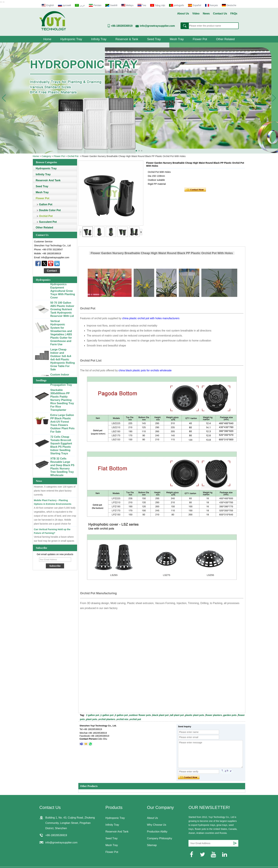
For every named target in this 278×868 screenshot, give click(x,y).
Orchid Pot (73, 156)
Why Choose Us (157, 825)
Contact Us (220, 14)
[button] (136, 151)
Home (47, 39)
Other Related (225, 39)
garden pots (230, 715)
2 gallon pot (93, 715)
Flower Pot (200, 39)
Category (46, 156)
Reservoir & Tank (127, 39)
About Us (183, 14)
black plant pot (161, 715)
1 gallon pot (107, 715)
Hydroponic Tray (71, 39)
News (206, 14)
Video (196, 14)
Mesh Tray (177, 39)
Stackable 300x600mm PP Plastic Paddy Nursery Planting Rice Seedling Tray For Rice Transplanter (62, 402)
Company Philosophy (160, 838)
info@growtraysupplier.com (157, 26)
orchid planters (107, 719)
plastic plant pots (195, 715)
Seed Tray (154, 39)
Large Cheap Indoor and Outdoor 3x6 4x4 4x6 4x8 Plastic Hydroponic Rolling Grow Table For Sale (63, 361)
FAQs (234, 14)
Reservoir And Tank (48, 180)
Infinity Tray (99, 39)
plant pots (92, 719)
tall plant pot (177, 715)
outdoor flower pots (140, 715)
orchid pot (135, 719)
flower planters (214, 715)
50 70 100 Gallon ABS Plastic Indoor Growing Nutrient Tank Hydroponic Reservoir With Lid (62, 311)
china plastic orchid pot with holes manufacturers (151, 318)
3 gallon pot (121, 715)
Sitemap (152, 845)
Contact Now (52, 271)
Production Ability (157, 832)
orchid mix (122, 719)
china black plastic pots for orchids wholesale (145, 370)
